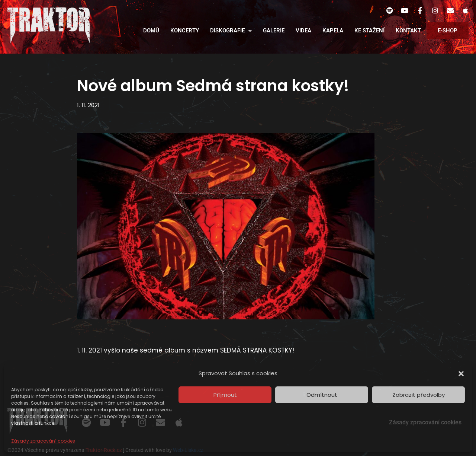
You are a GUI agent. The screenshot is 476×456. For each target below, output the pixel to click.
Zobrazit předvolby (419, 395)
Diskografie (231, 31)
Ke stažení (369, 31)
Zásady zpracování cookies (43, 441)
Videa (303, 31)
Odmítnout (322, 395)
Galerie (274, 31)
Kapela (333, 31)
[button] (461, 374)
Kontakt (408, 31)
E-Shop (448, 31)
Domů (151, 31)
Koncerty (185, 31)
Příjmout (225, 395)
